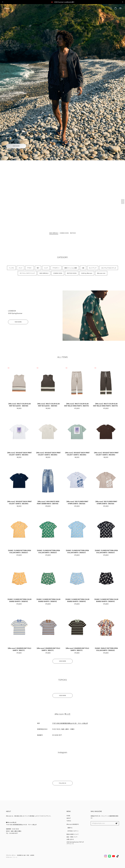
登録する (70, 828)
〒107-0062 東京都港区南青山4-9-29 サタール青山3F (70, 725)
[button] (61, 157)
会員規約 (32, 855)
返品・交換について (72, 837)
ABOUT (69, 818)
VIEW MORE (16, 146)
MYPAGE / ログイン (73, 831)
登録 (116, 823)
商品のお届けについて (73, 834)
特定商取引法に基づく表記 (23, 855)
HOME (68, 816)
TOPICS (69, 821)
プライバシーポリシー (11, 855)
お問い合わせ (70, 839)
